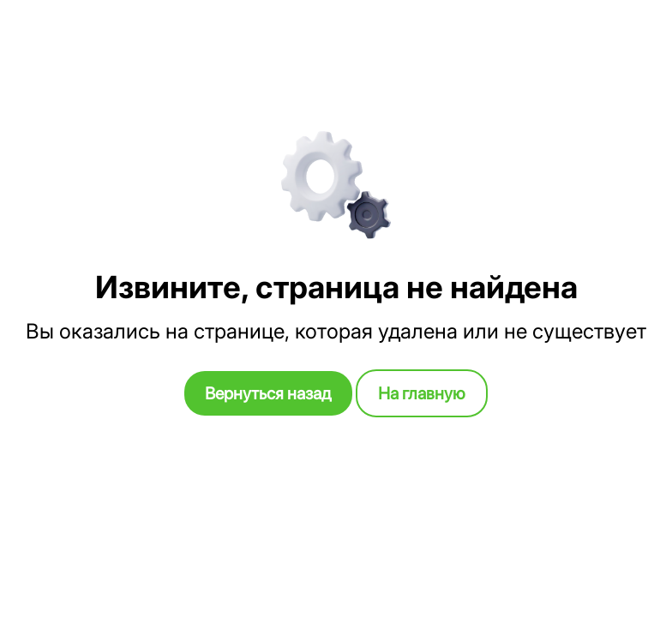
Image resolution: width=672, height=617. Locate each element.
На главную (422, 393)
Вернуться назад (268, 393)
